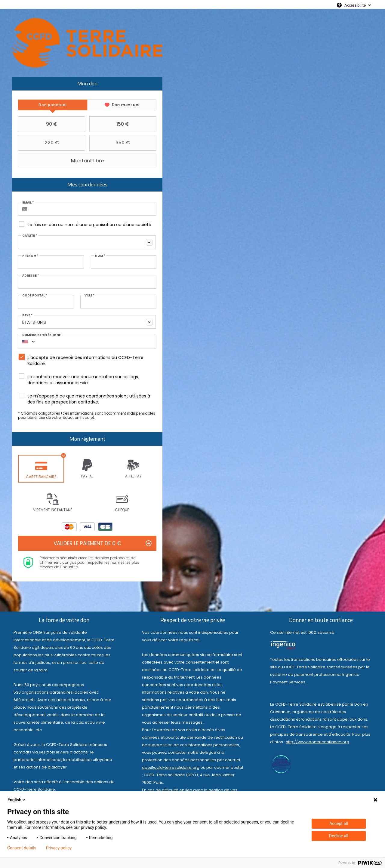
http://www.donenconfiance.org (317, 742)
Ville (89, 296)
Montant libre (62, 161)
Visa (87, 527)
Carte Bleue (105, 527)
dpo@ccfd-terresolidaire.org (171, 768)
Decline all (339, 836)
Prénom (31, 256)
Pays (28, 315)
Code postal (35, 296)
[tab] (53, 105)
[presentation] (53, 105)
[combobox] (87, 242)
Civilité (30, 236)
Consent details (22, 848)
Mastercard (69, 527)
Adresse (31, 276)
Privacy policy (59, 848)
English (17, 800)
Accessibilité (355, 5)
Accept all (339, 824)
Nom (100, 256)
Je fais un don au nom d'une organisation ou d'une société (90, 225)
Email (28, 203)
